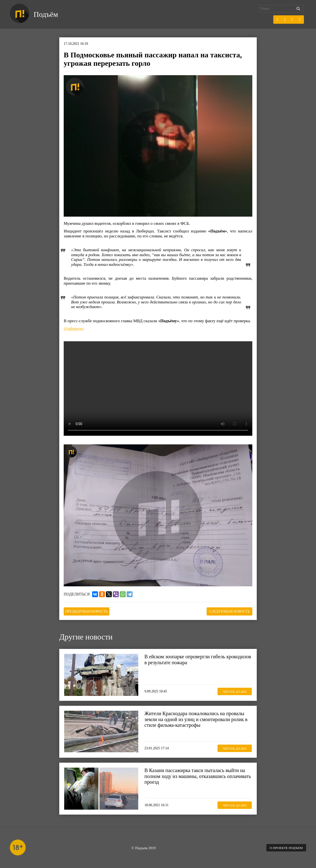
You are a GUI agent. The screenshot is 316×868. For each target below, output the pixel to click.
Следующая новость (228, 611)
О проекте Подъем (285, 847)
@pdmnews (74, 329)
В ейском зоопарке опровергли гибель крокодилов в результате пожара (186, 659)
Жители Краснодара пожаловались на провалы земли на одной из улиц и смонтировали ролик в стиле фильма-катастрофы (198, 719)
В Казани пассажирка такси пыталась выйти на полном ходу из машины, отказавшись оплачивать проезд (196, 776)
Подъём (47, 14)
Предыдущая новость (89, 611)
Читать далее (233, 691)
